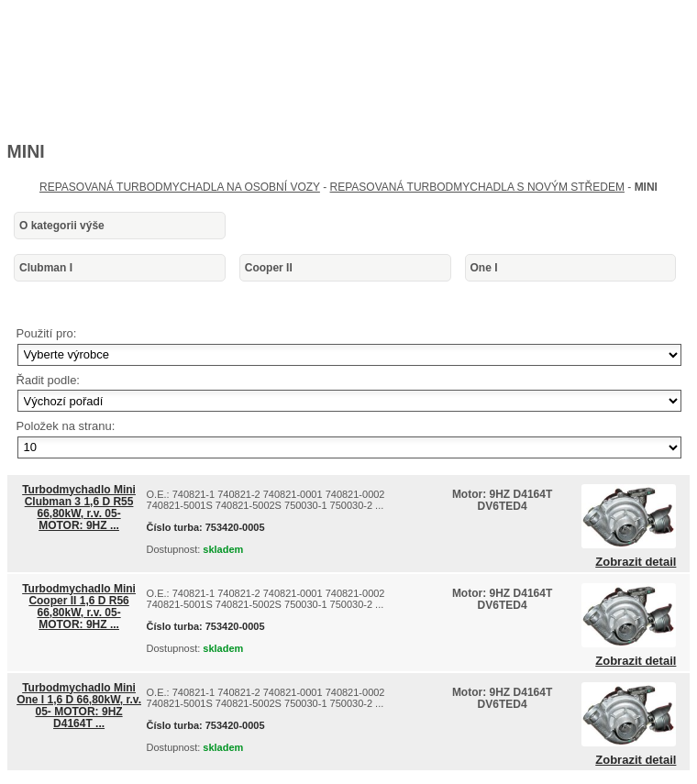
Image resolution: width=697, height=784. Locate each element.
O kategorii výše (62, 226)
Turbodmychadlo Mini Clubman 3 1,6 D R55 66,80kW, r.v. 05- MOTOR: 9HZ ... (79, 508)
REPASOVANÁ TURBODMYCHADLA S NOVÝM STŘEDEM (477, 187)
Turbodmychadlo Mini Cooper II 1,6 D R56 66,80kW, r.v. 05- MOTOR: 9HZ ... (79, 607)
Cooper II (269, 268)
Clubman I (46, 268)
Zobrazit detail (636, 562)
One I (484, 268)
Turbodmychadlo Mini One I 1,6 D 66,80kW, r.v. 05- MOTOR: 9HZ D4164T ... (79, 706)
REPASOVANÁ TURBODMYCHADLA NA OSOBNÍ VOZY (180, 187)
